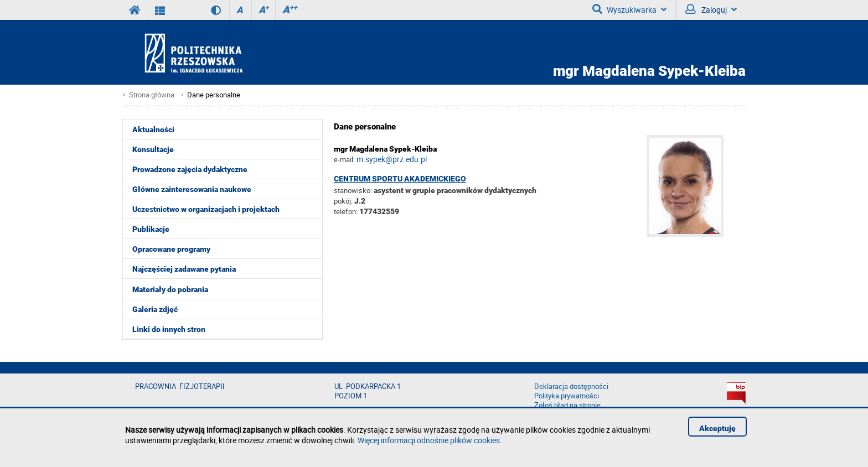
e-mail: (344, 159)
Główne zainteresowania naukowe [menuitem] (192, 189)
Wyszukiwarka (629, 9)
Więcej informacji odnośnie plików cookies (429, 440)
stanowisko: (353, 190)
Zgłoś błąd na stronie (567, 405)
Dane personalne (214, 95)
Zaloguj (711, 9)
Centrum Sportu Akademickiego (400, 179)
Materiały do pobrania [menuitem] (170, 289)
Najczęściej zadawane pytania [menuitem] (184, 269)
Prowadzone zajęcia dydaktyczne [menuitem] (190, 169)
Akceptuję (717, 428)
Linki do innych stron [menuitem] (169, 329)
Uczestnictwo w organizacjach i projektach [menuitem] (206, 209)
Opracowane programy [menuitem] (171, 249)
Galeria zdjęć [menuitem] (155, 309)
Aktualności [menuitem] (153, 129)
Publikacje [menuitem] (151, 229)
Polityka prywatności (567, 396)
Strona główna (152, 95)
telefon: (346, 211)
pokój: (344, 201)
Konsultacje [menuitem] (153, 149)
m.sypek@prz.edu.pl (392, 159)
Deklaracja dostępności (571, 386)
